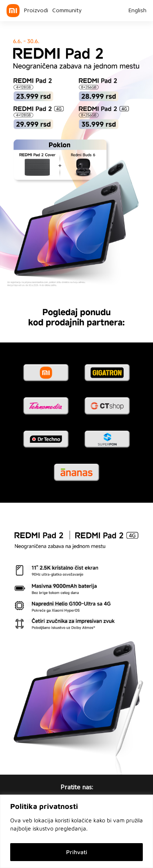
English (137, 11)
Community (67, 11)
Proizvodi (36, 11)
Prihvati (77, 852)
